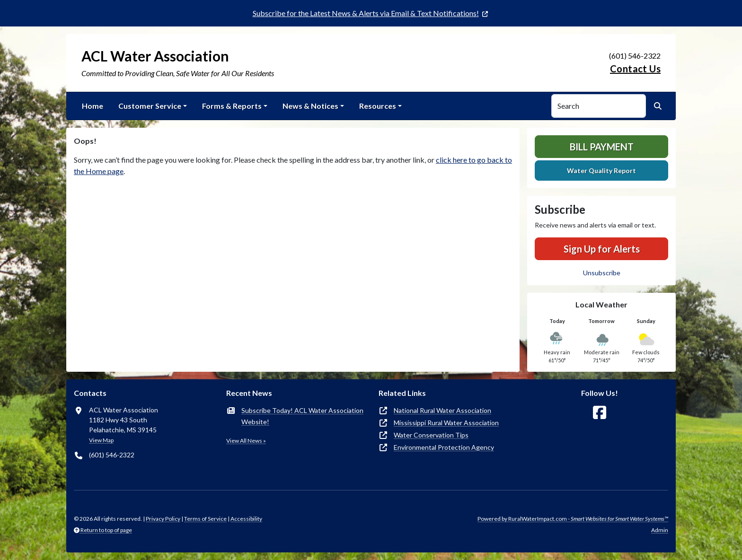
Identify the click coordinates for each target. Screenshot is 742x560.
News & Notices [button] (310, 106)
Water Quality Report (601, 171)
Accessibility (246, 519)
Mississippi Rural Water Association (446, 423)
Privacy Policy (163, 519)
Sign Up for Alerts (602, 249)
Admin (660, 530)
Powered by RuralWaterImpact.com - (573, 519)
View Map (101, 440)
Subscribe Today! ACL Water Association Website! (302, 416)
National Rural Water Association (442, 410)
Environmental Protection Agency (444, 447)
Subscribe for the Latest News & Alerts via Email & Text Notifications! (366, 13)
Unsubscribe (602, 273)
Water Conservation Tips (431, 435)
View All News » (246, 441)
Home (93, 106)
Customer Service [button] (150, 106)
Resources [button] (378, 106)
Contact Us (635, 69)
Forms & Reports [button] (232, 106)
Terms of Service (205, 519)
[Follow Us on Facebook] (600, 413)
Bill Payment (602, 147)
